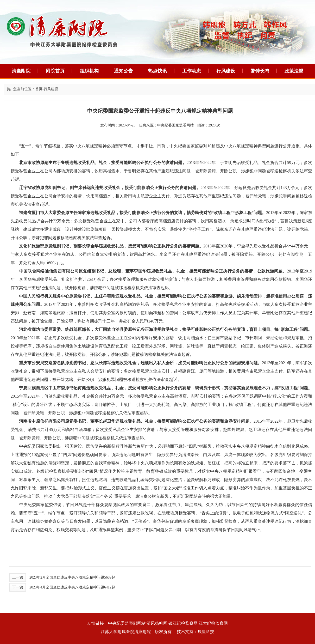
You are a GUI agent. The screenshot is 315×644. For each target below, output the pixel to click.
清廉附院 (21, 71)
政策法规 (294, 71)
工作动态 (192, 71)
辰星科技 (206, 632)
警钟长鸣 (260, 71)
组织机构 (89, 71)
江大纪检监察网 (213, 623)
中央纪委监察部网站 (127, 623)
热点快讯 (157, 71)
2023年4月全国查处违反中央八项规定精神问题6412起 (72, 587)
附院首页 (55, 71)
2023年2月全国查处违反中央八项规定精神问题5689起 (72, 577)
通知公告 (123, 71)
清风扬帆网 (157, 623)
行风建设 (226, 71)
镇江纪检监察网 (183, 623)
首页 (39, 89)
